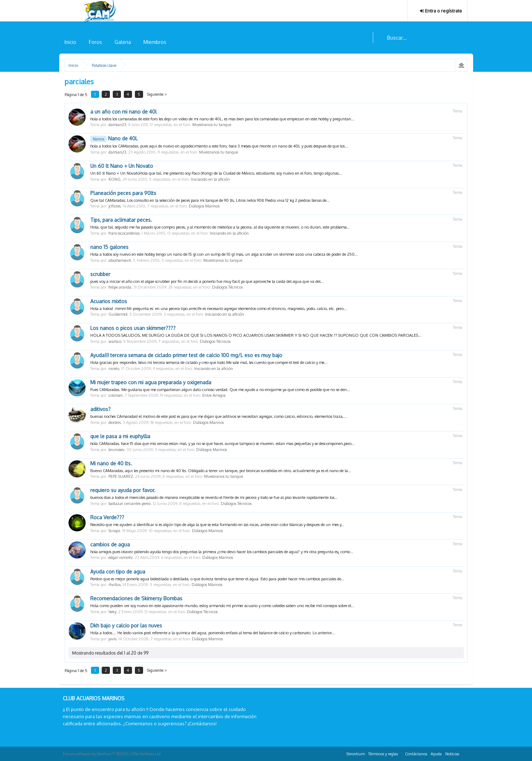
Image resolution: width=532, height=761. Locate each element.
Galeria (123, 42)
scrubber (100, 274)
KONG (115, 179)
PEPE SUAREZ (121, 476)
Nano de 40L (114, 138)
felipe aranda (120, 287)
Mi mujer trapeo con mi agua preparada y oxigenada (151, 382)
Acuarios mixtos (109, 301)
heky (112, 612)
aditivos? (100, 409)
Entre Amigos (214, 395)
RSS (465, 753)
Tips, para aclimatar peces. (121, 220)
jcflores (115, 206)
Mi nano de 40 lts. (111, 463)
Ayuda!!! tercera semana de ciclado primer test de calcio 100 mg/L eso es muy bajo (186, 355)
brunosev (116, 450)
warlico (115, 341)
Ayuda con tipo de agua (118, 572)
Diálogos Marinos (204, 206)
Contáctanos (416, 754)
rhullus (115, 585)
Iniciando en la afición (210, 179)
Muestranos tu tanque (212, 125)
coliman (116, 395)
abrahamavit (120, 260)
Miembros (155, 42)
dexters (115, 422)
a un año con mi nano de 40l (123, 112)
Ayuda (436, 754)
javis (112, 639)
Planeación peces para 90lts (123, 193)
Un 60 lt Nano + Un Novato (122, 166)
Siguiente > (161, 94)
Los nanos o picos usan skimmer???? (133, 328)
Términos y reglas (383, 754)
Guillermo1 (118, 314)
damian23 (117, 125)
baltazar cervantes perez (130, 504)
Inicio (70, 42)
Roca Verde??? (107, 517)
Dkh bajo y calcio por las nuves (126, 625)
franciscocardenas (124, 233)
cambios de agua (110, 544)
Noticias (452, 754)
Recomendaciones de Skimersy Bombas (136, 598)
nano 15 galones (109, 247)
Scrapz (114, 531)
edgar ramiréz (121, 557)
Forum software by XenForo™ (112, 754)
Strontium (356, 754)
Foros (95, 42)
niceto (114, 369)
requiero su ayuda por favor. (123, 490)
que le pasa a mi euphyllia (120, 436)
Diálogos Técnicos (227, 287)
